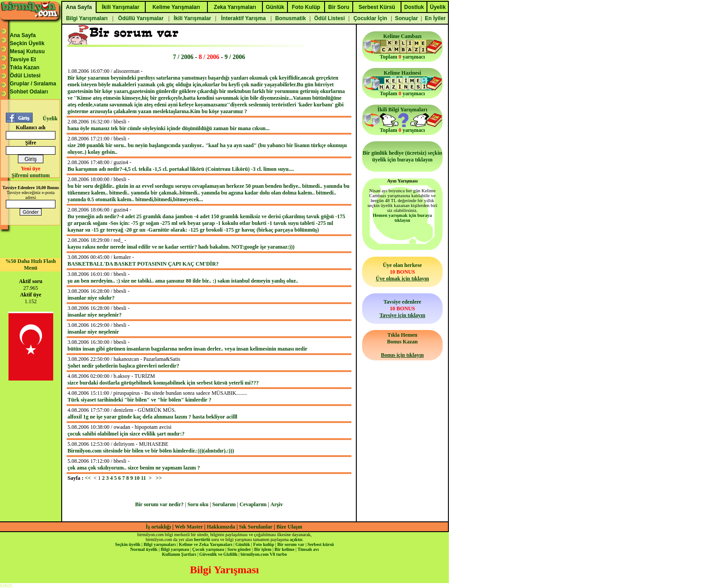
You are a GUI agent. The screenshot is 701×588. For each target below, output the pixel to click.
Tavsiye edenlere (402, 309)
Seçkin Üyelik (27, 43)
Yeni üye (31, 169)
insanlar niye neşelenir (93, 332)
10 (137, 478)
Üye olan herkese (402, 272)
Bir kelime (285, 549)
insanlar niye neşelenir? (95, 315)
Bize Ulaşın (289, 527)
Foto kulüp (264, 544)
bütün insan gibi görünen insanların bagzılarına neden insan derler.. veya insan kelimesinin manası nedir (188, 349)
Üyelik (50, 118)
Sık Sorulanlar (256, 527)
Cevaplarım (253, 504)
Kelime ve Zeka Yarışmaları (205, 544)
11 (143, 478)
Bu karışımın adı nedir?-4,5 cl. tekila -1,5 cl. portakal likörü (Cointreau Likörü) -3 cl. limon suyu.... (181, 169)
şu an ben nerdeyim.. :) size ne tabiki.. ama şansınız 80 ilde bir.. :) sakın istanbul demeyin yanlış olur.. (183, 281)
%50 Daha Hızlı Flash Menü (31, 264)
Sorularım (224, 504)
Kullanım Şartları (179, 554)
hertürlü (202, 539)
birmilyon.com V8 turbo (264, 554)
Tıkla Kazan (25, 68)
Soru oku (198, 504)
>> (159, 478)
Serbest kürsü (321, 544)
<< (88, 478)
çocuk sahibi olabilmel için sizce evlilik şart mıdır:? (126, 434)
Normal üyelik (144, 549)
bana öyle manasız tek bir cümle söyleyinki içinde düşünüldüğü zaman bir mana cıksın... (169, 128)
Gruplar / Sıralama (33, 84)
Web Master (190, 527)
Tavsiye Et (23, 59)
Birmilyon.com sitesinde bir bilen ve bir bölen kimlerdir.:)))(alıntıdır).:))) (151, 451)
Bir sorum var (291, 544)
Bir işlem (263, 549)
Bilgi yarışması (175, 549)
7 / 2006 (183, 57)
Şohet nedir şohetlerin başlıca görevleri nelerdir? (123, 366)
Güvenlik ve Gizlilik (219, 554)
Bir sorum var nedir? (159, 504)
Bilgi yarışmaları (160, 544)
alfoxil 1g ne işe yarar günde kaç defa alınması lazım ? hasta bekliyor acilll (152, 417)
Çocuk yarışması (208, 549)
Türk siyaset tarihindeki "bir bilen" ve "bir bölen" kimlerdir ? (139, 400)
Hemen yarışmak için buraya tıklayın (402, 218)
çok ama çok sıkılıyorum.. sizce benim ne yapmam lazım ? (134, 468)
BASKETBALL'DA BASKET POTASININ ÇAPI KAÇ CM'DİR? (143, 264)
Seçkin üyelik (128, 544)
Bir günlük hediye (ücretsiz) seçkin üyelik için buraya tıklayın (402, 156)
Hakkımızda (221, 527)
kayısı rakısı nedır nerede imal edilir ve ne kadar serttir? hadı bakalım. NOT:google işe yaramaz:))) (181, 247)
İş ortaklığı (158, 527)
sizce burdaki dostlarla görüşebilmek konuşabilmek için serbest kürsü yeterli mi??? (163, 383)
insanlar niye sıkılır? (91, 298)
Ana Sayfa (23, 35)
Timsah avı (308, 549)
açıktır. (296, 539)
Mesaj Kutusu (27, 51)
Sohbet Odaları (29, 92)
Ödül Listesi (25, 76)
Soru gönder (239, 549)
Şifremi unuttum (31, 175)
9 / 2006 (235, 57)
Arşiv (277, 504)
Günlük (243, 544)
